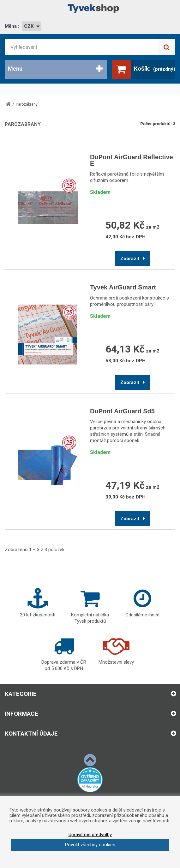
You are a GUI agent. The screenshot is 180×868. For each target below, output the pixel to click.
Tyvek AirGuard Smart (123, 287)
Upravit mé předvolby (90, 835)
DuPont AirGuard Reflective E (132, 160)
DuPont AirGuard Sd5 (122, 411)
